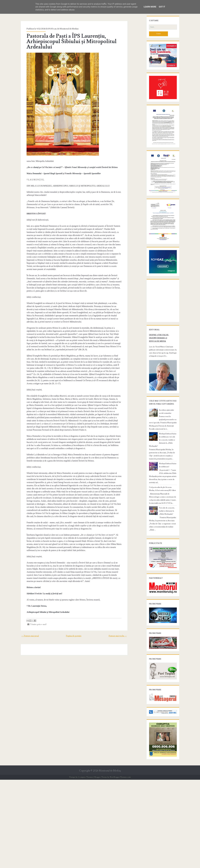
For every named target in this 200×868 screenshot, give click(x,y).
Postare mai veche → (124, 608)
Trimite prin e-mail (32, 597)
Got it (162, 7)
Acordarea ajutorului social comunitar (168, 488)
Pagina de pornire (74, 608)
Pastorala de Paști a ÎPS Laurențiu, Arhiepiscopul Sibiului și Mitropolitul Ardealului (66, 41)
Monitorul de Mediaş (110, 859)
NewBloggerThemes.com (120, 865)
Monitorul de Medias (64, 29)
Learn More (150, 7)
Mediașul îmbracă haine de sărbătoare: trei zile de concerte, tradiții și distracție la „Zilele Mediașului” (168, 508)
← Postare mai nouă (24, 608)
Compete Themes (85, 865)
